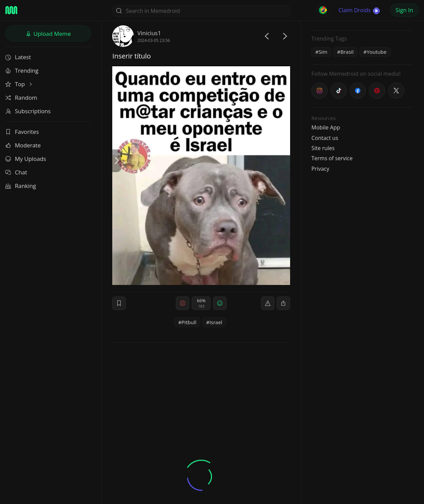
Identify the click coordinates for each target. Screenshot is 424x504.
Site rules (323, 148)
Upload (48, 34)
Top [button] (19, 84)
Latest (18, 57)
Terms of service (332, 158)
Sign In (404, 10)
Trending (22, 70)
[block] (283, 303)
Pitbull (189, 322)
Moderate (23, 145)
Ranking (21, 186)
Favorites (22, 132)
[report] (268, 303)
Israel (216, 322)
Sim (323, 52)
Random (21, 98)
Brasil (347, 52)
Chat (16, 172)
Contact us (325, 138)
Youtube (376, 52)
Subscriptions (28, 111)
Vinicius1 (149, 33)
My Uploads (26, 159)
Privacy (320, 169)
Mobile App (326, 127)
